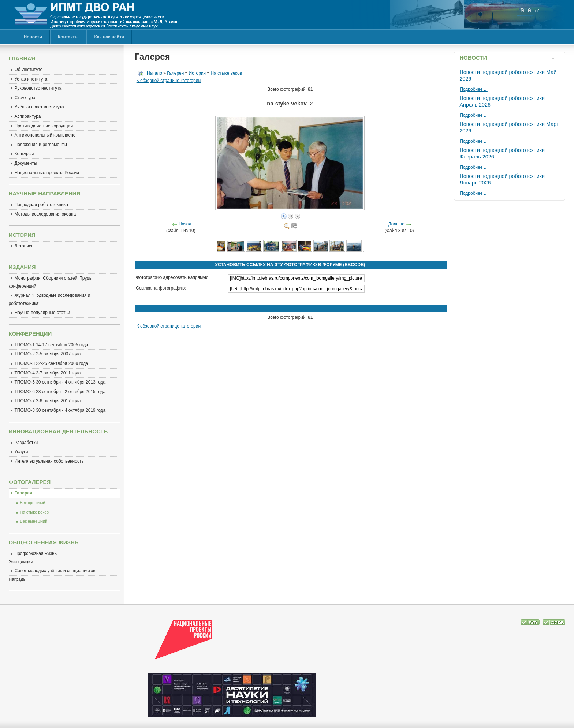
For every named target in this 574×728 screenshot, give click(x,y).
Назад (185, 224)
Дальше (396, 224)
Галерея (175, 73)
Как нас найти (109, 37)
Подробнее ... (474, 89)
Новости (33, 37)
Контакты (68, 37)
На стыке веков (226, 73)
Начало (154, 73)
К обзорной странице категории (169, 81)
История (197, 73)
